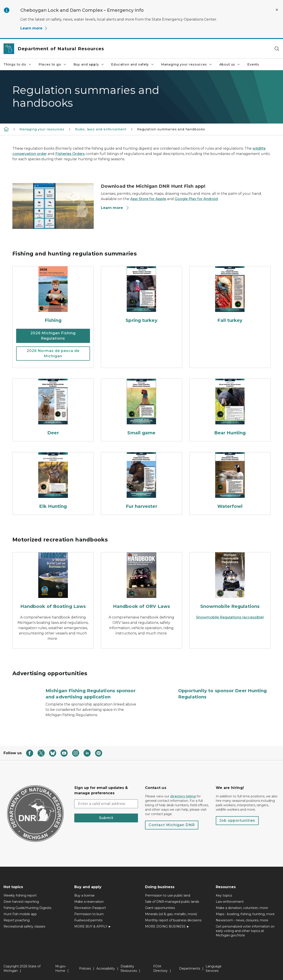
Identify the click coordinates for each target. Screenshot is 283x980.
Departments (190, 968)
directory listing (183, 796)
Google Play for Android (196, 199)
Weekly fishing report (20, 895)
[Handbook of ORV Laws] (141, 582)
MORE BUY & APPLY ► (93, 926)
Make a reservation (89, 902)
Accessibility (106, 968)
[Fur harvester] (141, 482)
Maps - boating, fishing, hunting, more (245, 914)
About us (230, 64)
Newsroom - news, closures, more (242, 920)
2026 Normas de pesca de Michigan (53, 353)
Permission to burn (89, 914)
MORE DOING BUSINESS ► (167, 926)
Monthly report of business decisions (173, 920)
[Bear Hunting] (230, 408)
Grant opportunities (160, 908)
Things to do (18, 64)
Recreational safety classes (24, 926)
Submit (106, 818)
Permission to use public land (168, 895)
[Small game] (141, 408)
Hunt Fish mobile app (20, 914)
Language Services (214, 968)
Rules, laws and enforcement (101, 129)
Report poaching (17, 920)
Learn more (34, 28)
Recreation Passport (90, 908)
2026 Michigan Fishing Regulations (53, 336)
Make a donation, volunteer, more (242, 908)
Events (253, 64)
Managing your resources (187, 64)
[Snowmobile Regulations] (230, 582)
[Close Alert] (277, 10)
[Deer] (53, 408)
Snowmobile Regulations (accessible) (230, 617)
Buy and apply (89, 64)
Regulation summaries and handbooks (171, 129)
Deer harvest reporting (21, 902)
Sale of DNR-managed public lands (172, 902)
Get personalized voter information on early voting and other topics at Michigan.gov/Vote (245, 931)
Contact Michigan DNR (172, 825)
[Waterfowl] (230, 482)
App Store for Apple (148, 199)
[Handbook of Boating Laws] (53, 582)
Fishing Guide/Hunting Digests (27, 908)
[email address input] (106, 804)
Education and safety (133, 64)
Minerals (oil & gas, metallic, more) (171, 914)
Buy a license (84, 895)
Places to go (53, 64)
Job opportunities (237, 821)
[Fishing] (53, 296)
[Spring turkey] (141, 296)
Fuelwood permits (88, 920)
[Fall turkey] (230, 296)
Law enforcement (230, 902)
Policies (85, 968)
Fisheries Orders (70, 154)
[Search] (277, 49)
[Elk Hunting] (53, 482)
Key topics (224, 895)
